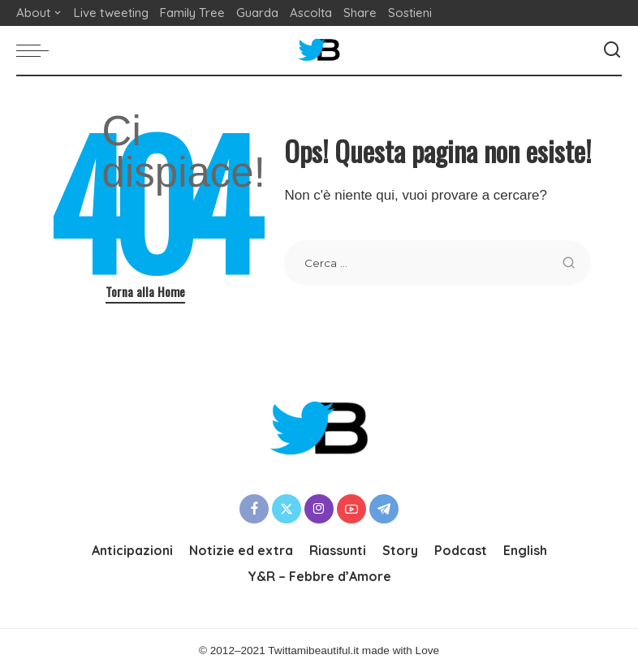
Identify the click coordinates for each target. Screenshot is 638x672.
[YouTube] (351, 509)
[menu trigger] (37, 50)
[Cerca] (612, 50)
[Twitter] (287, 509)
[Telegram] (384, 509)
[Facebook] (254, 509)
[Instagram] (319, 509)
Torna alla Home (145, 292)
